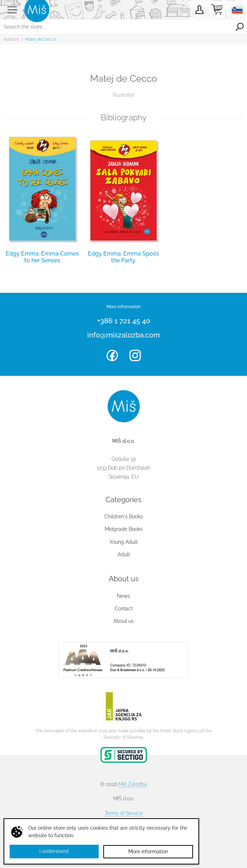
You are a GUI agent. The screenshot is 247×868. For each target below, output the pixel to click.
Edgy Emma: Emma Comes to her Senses (42, 257)
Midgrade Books (124, 529)
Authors (11, 39)
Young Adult (123, 542)
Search (239, 27)
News (123, 596)
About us (123, 621)
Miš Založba (133, 784)
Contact (124, 608)
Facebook (112, 355)
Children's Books (124, 517)
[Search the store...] (116, 27)
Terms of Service (124, 813)
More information (148, 852)
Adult (124, 554)
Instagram (135, 355)
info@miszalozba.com (123, 335)
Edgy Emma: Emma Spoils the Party (123, 257)
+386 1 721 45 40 (124, 321)
